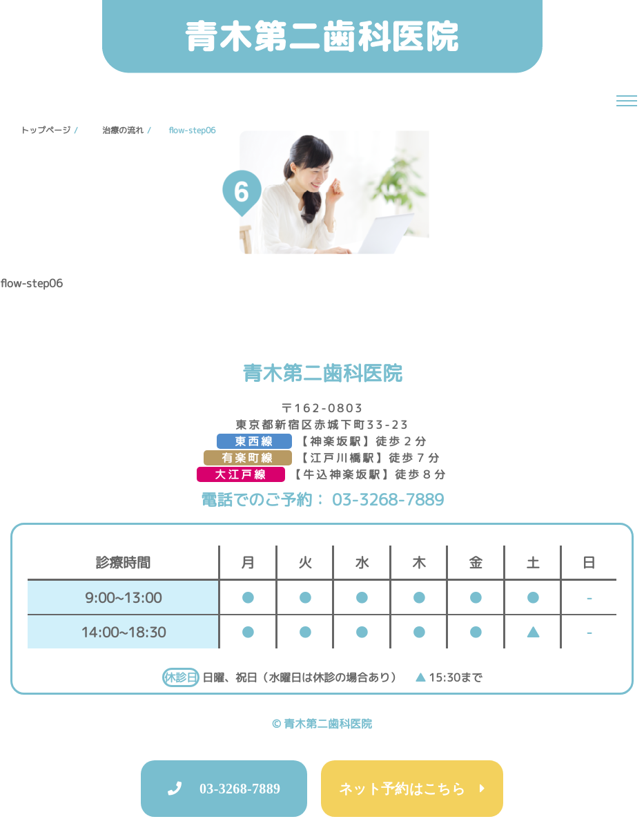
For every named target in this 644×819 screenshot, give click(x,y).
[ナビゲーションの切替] (627, 101)
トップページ (46, 130)
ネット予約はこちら (409, 789)
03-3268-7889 (386, 499)
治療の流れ (123, 130)
